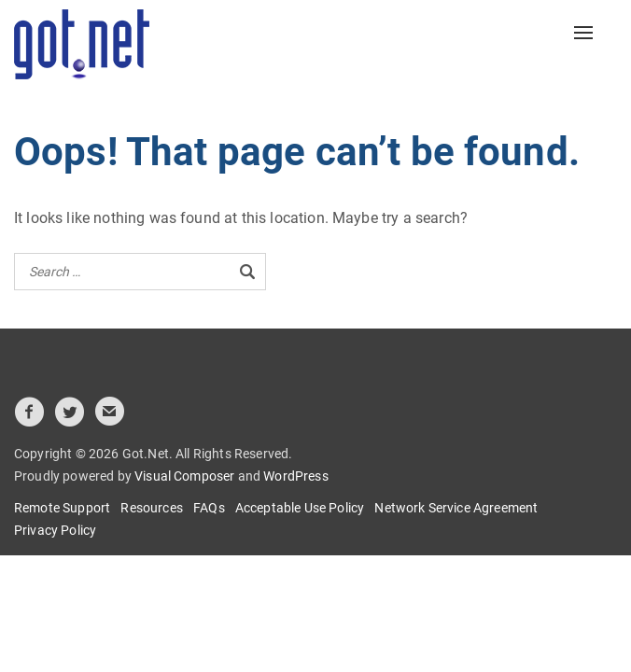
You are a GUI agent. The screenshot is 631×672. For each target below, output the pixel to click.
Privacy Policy (55, 530)
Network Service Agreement (456, 508)
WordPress (295, 476)
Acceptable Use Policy (300, 508)
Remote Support (62, 508)
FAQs (209, 508)
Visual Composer (184, 476)
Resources (151, 508)
